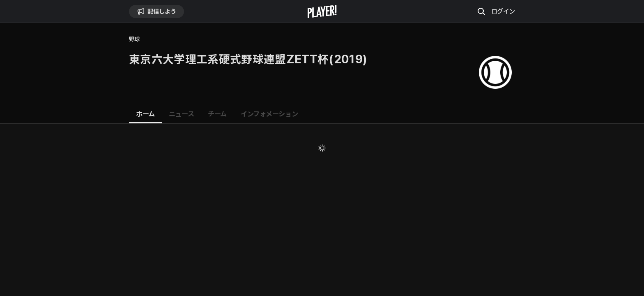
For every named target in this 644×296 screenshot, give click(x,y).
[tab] (145, 114)
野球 (134, 39)
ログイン (503, 11)
